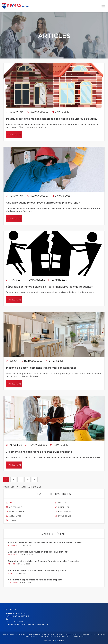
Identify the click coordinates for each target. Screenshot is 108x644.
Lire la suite (14, 135)
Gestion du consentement (73, 637)
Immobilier (14, 445)
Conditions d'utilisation (49, 637)
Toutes (11, 503)
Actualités (13, 516)
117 (27, 480)
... (20, 480)
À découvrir (14, 507)
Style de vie (63, 516)
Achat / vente (15, 512)
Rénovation (15, 112)
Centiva (60, 641)
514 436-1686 (17, 622)
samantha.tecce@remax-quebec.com (31, 625)
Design (12, 361)
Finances (13, 280)
